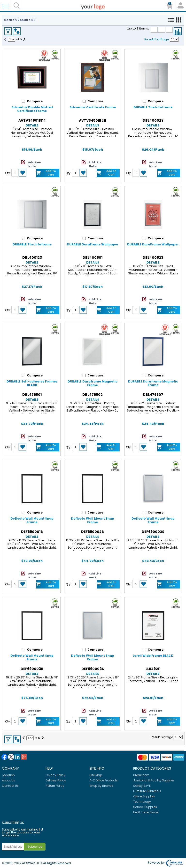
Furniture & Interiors (147, 791)
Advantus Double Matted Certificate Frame (32, 109)
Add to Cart (51, 173)
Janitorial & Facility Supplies (154, 780)
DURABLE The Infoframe (153, 107)
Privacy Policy (55, 775)
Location (8, 775)
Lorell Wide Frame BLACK (153, 656)
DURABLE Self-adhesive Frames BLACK (32, 383)
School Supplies (145, 807)
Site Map (96, 775)
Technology (142, 802)
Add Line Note (35, 164)
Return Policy (55, 786)
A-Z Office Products (104, 780)
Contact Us (10, 786)
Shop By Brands (101, 786)
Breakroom (141, 775)
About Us (8, 780)
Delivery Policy (56, 780)
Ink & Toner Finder (146, 812)
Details (32, 125)
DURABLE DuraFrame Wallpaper (93, 244)
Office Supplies (144, 796)
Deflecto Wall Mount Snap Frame (32, 520)
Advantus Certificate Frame (93, 107)
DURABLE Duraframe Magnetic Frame (93, 383)
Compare (178, 31)
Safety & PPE (142, 786)
